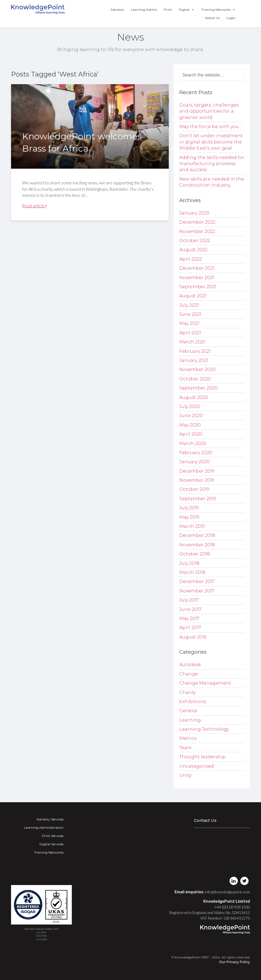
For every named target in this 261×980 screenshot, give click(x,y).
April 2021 (190, 333)
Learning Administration (44, 827)
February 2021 (195, 351)
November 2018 (197, 545)
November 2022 (197, 231)
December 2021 (197, 268)
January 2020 (194, 462)
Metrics (188, 738)
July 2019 (189, 508)
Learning (190, 720)
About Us (212, 18)
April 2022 (191, 259)
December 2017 (197, 582)
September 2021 (198, 287)
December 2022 (197, 222)
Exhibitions (193, 702)
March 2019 (192, 526)
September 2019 (198, 499)
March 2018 (192, 572)
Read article (35, 206)
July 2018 (189, 563)
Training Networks (218, 10)
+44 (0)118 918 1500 (232, 907)
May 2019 (189, 517)
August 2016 (193, 637)
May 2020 (190, 425)
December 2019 (197, 471)
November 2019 (197, 480)
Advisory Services (50, 819)
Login (231, 18)
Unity (185, 775)
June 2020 (191, 416)
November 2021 (197, 278)
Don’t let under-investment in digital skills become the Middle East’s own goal (211, 142)
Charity (188, 692)
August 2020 (194, 397)
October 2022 (195, 241)
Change (189, 674)
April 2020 (191, 434)
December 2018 (197, 535)
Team (185, 748)
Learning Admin (144, 10)
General (188, 711)
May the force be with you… (211, 127)
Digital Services (52, 844)
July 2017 (189, 600)
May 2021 (189, 323)
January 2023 (194, 213)
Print (168, 10)
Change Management (205, 683)
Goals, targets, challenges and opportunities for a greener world (209, 111)
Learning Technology (204, 729)
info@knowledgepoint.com (227, 892)
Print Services (53, 836)
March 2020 (193, 443)
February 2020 (196, 453)
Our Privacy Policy (234, 962)
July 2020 (190, 406)
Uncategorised (197, 766)
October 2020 (195, 379)
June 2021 (190, 314)
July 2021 (189, 305)
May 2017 (189, 619)
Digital (187, 10)
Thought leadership (202, 757)
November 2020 (197, 370)
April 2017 (190, 628)
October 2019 (194, 489)
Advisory (117, 10)
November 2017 (197, 591)
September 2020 (198, 388)
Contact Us (205, 820)
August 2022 (193, 250)
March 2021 (192, 342)
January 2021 (194, 360)
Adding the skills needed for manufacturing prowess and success (212, 164)
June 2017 (190, 609)
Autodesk (190, 665)
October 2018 (195, 554)
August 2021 (193, 296)
